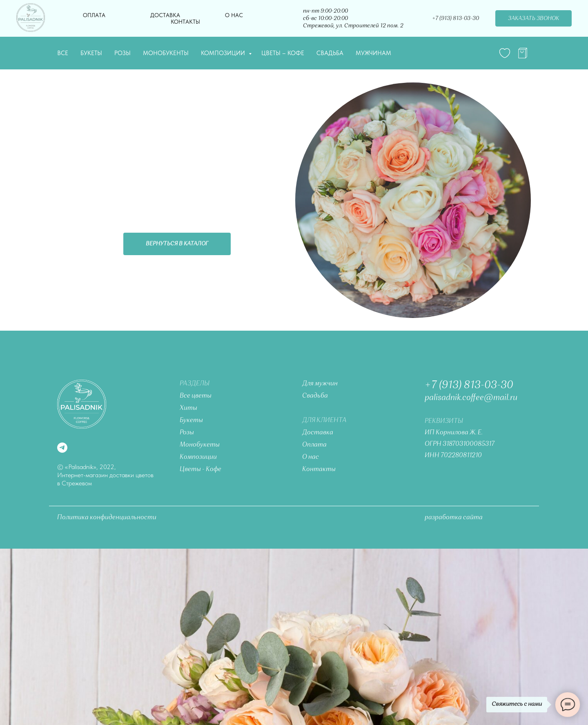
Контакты (185, 22)
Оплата (94, 15)
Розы (122, 53)
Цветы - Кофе (200, 469)
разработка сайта (454, 518)
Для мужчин (320, 384)
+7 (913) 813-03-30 (455, 18)
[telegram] (523, 53)
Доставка (165, 15)
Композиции (224, 53)
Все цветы (196, 396)
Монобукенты (166, 53)
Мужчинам (373, 53)
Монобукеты (200, 445)
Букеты (91, 53)
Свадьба (330, 53)
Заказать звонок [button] (533, 18)
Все (63, 53)
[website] (505, 53)
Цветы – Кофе (283, 53)
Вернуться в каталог (177, 244)
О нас (234, 15)
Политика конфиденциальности (107, 518)
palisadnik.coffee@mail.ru (471, 398)
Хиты (188, 408)
